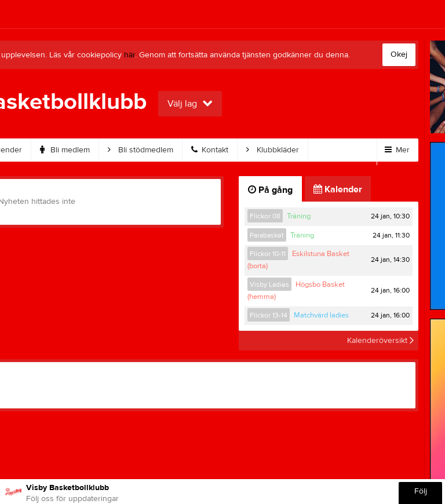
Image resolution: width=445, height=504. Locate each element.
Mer (397, 150)
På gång (270, 190)
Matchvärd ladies (321, 315)
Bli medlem (65, 150)
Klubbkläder (273, 150)
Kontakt (210, 150)
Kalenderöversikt (380, 341)
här (130, 55)
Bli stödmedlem (141, 150)
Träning (299, 216)
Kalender (338, 189)
